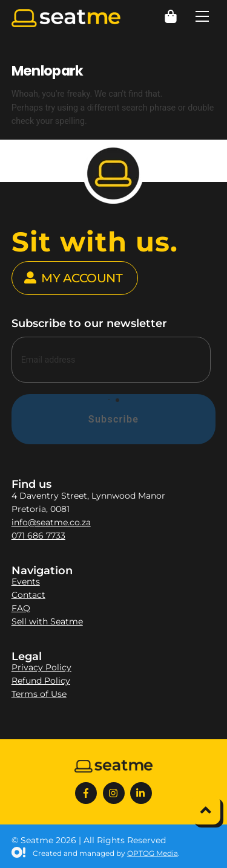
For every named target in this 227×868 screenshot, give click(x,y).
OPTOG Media (153, 853)
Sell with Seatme (47, 621)
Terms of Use (39, 694)
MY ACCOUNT (74, 278)
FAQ (21, 608)
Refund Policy (41, 681)
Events (26, 581)
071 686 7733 (38, 536)
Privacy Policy (41, 667)
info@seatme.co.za (51, 522)
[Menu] (202, 16)
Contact (28, 595)
